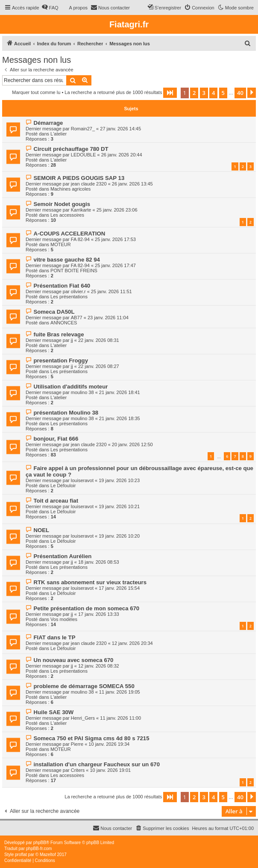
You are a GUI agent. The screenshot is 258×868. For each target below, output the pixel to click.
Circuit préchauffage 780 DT (71, 149)
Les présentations (69, 297)
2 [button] (194, 93)
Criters (78, 770)
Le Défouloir (63, 485)
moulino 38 (82, 392)
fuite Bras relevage (59, 334)
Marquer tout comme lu (36, 92)
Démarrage (48, 123)
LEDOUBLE (84, 155)
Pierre (77, 744)
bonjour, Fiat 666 (56, 439)
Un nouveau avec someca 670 (73, 660)
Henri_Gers (83, 718)
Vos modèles (64, 619)
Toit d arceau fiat (56, 501)
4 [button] (213, 93)
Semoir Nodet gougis (62, 204)
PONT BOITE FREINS (74, 271)
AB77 (77, 318)
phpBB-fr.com (39, 849)
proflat (21, 855)
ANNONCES (64, 323)
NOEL (41, 530)
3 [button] (204, 93)
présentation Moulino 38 (66, 413)
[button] (170, 93)
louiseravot (82, 480)
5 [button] (223, 93)
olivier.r (78, 291)
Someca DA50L (54, 312)
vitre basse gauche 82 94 (66, 260)
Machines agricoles (70, 189)
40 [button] (240, 93)
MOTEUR (61, 244)
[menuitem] (50, 8)
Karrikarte (81, 210)
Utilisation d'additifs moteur (70, 387)
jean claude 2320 (89, 184)
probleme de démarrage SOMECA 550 (84, 686)
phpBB (40, 843)
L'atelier (59, 134)
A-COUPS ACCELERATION (69, 234)
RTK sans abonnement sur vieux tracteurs (90, 582)
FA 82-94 (80, 239)
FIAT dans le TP (54, 637)
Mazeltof (48, 855)
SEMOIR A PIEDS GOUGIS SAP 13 (79, 178)
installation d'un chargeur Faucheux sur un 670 (97, 764)
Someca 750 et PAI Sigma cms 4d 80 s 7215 (91, 738)
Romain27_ (83, 129)
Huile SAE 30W (53, 712)
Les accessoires (67, 215)
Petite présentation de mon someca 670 (86, 608)
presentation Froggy (61, 360)
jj (72, 340)
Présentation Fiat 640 (62, 286)
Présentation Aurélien (62, 556)
